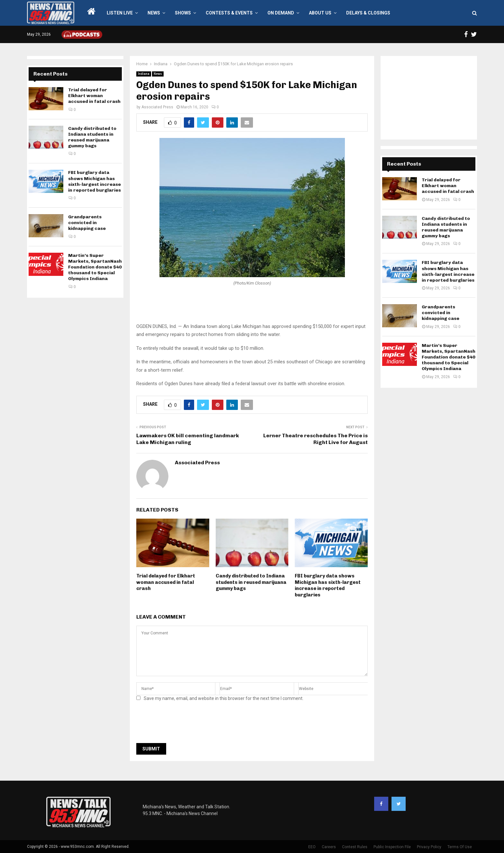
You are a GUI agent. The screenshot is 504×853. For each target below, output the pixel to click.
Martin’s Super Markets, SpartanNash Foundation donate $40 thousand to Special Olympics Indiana (95, 267)
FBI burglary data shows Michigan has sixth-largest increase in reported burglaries (328, 585)
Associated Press (157, 107)
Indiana (144, 74)
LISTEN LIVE (120, 13)
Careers (329, 847)
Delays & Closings (368, 13)
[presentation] (185, 724)
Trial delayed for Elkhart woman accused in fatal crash (166, 582)
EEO (312, 847)
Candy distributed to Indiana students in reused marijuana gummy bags (251, 582)
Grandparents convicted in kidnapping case (87, 223)
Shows (183, 13)
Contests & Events (229, 13)
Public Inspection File (392, 847)
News (154, 13)
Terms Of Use (460, 847)
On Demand (281, 13)
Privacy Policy (429, 847)
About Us (320, 13)
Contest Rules (355, 847)
